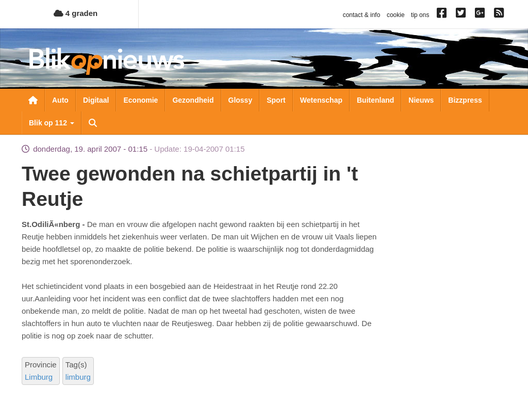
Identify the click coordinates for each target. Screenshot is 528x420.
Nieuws (421, 100)
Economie (141, 100)
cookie (396, 15)
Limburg (39, 377)
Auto (60, 100)
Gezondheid (193, 100)
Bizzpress (465, 100)
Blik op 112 (52, 123)
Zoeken (93, 123)
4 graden (76, 13)
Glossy (241, 100)
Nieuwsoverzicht (33, 100)
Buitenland (375, 100)
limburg (78, 377)
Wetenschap (321, 100)
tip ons (420, 15)
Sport (276, 100)
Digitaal (96, 100)
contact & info (362, 15)
